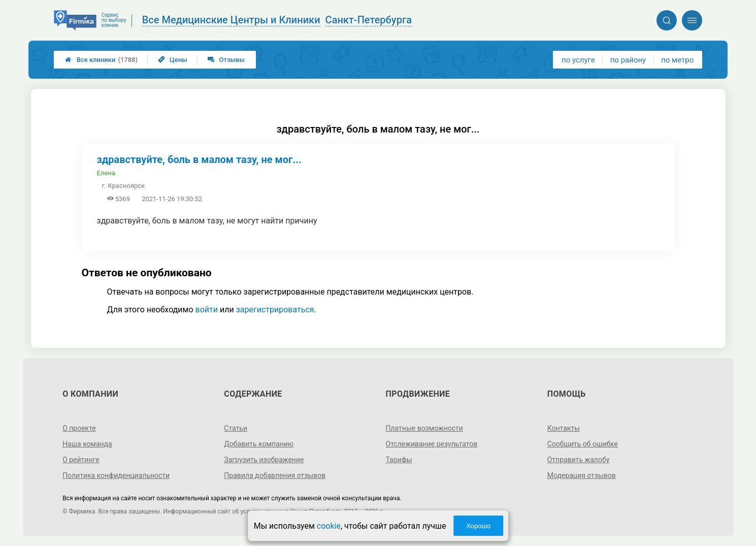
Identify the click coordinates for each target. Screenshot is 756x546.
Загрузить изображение (264, 460)
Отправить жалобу (579, 460)
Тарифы (399, 460)
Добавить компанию (259, 444)
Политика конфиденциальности (116, 475)
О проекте (79, 428)
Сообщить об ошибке (583, 444)
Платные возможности (424, 428)
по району (628, 60)
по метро (677, 60)
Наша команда (87, 444)
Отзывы (226, 60)
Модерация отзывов (582, 475)
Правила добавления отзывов (275, 475)
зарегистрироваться (275, 310)
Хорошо (478, 526)
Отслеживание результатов (432, 444)
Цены (173, 60)
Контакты (564, 428)
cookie (329, 526)
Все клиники (101, 60)
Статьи (236, 428)
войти (207, 310)
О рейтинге (81, 460)
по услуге (578, 60)
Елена (106, 173)
